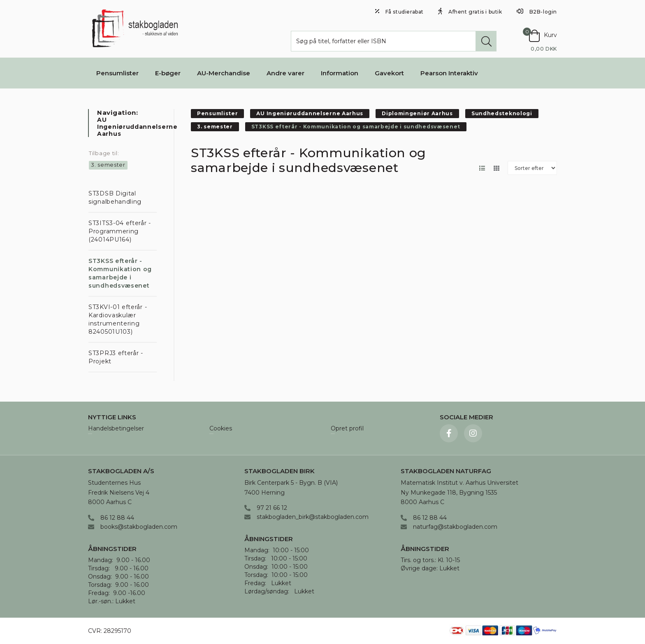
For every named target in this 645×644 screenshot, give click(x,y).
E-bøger (168, 73)
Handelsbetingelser (116, 429)
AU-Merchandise (224, 73)
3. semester (108, 165)
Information (340, 73)
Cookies (221, 429)
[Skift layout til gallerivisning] (496, 168)
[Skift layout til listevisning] (482, 168)
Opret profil (347, 429)
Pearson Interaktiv (449, 73)
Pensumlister (117, 73)
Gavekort (389, 73)
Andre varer (285, 73)
